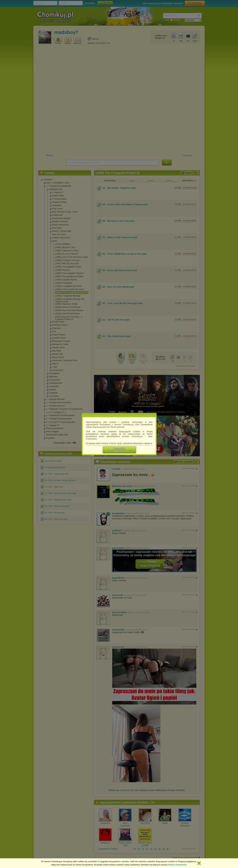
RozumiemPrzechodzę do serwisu (119, 450)
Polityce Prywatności (177, 865)
